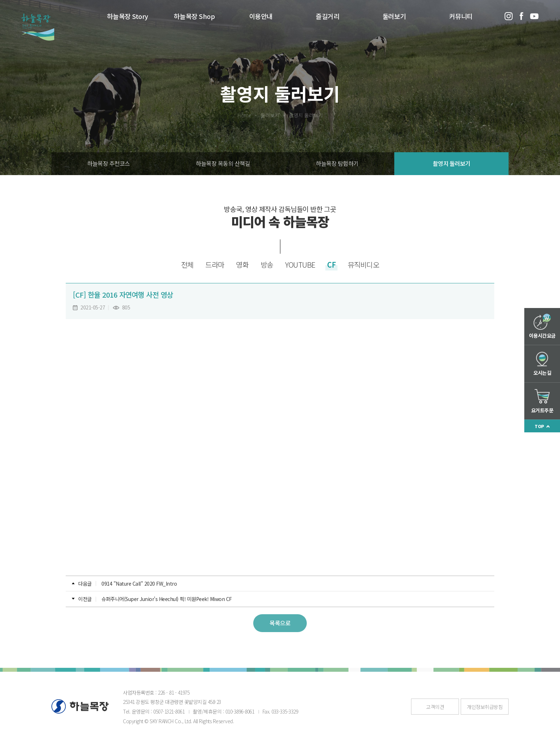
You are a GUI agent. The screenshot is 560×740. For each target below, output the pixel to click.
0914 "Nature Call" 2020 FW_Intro (139, 583)
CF (331, 265)
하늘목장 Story (128, 16)
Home (244, 115)
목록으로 (280, 623)
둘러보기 (394, 16)
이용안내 (261, 16)
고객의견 (435, 707)
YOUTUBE (300, 265)
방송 (267, 265)
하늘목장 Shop (194, 16)
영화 (242, 265)
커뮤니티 (461, 16)
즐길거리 (327, 16)
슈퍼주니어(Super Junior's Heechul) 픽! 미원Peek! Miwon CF (167, 599)
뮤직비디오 (364, 265)
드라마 (215, 265)
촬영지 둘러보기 (306, 115)
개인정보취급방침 (485, 707)
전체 (187, 265)
